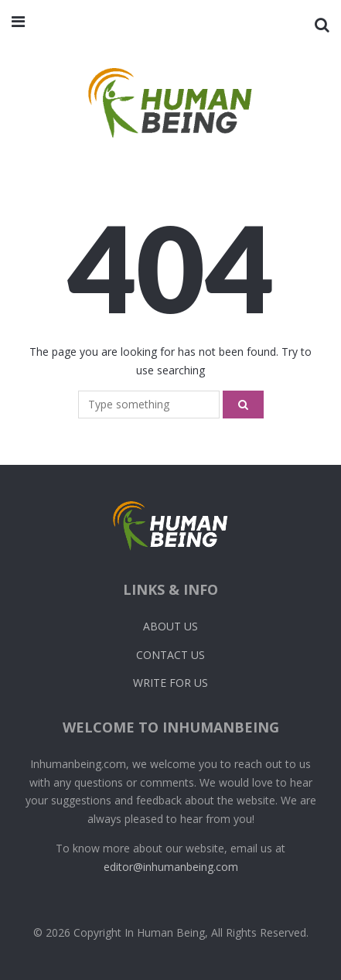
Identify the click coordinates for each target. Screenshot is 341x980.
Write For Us (170, 683)
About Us (170, 626)
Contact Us (170, 655)
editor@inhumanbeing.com (171, 867)
